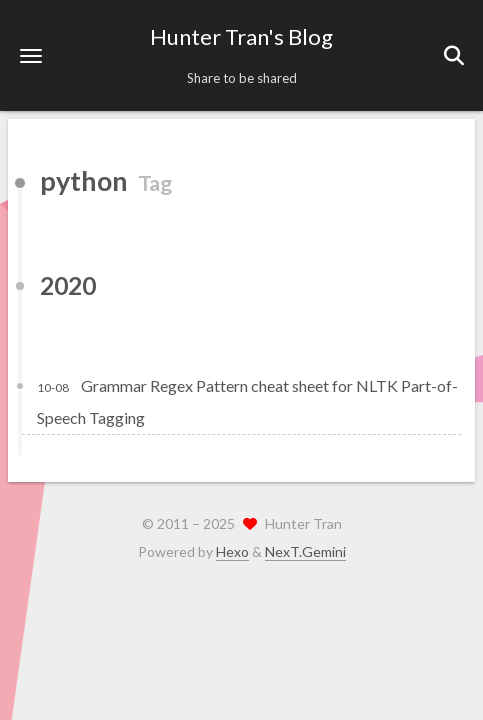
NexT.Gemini (305, 551)
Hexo (232, 551)
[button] (31, 55)
